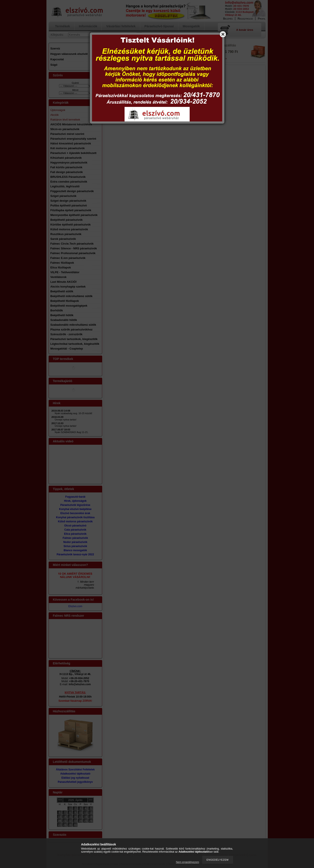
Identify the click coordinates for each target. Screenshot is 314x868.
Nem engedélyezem (188, 862)
